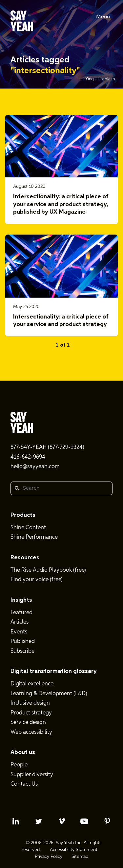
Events (19, 632)
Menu (103, 17)
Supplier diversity (32, 775)
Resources (25, 558)
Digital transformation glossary (54, 671)
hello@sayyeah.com (35, 467)
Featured (21, 613)
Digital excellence (32, 684)
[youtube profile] (84, 821)
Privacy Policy (49, 857)
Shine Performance (34, 537)
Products (23, 515)
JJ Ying (88, 79)
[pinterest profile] (107, 821)
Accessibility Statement (74, 850)
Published (23, 641)
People (19, 765)
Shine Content (28, 528)
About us (23, 752)
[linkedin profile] (16, 821)
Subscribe (22, 651)
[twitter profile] (39, 821)
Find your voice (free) (37, 580)
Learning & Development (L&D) (49, 694)
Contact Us (24, 784)
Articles (20, 622)
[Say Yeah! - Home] (22, 22)
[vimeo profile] (62, 821)
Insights (21, 600)
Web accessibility (31, 732)
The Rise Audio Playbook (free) (48, 570)
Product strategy (31, 713)
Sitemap (80, 857)
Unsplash (106, 79)
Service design (28, 722)
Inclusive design (30, 703)
